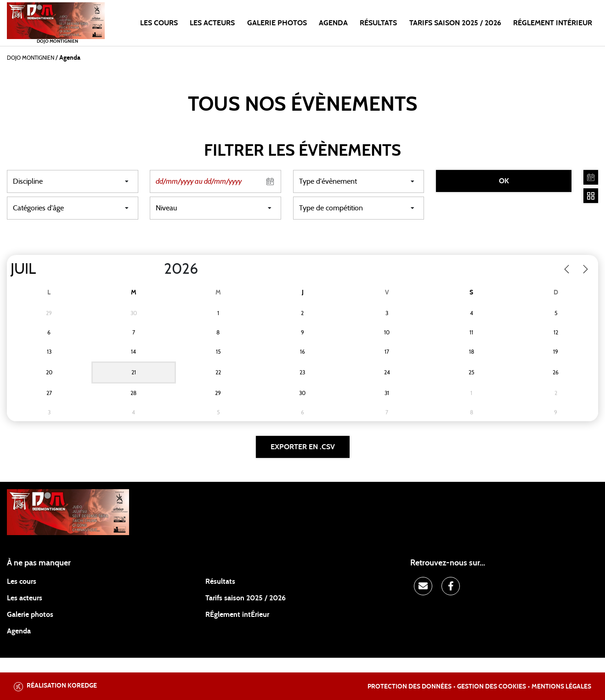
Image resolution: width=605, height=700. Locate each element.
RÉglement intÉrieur (237, 615)
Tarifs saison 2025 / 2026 (246, 598)
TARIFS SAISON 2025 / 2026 (455, 23)
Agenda (333, 23)
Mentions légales (561, 687)
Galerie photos (277, 23)
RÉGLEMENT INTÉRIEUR (553, 23)
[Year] (157, 269)
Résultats (378, 23)
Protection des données (410, 687)
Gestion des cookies (492, 687)
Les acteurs (212, 23)
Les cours (159, 23)
